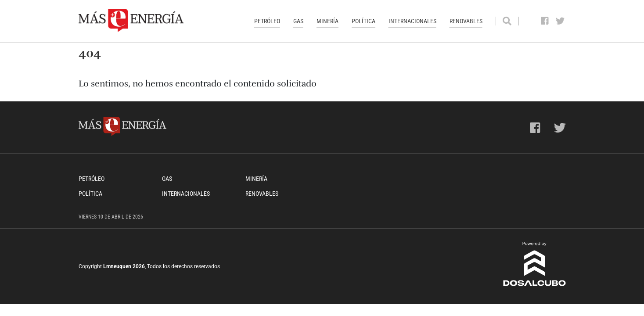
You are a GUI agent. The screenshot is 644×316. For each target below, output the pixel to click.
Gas (298, 21)
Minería (327, 21)
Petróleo (267, 21)
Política (363, 21)
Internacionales (412, 21)
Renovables (466, 21)
